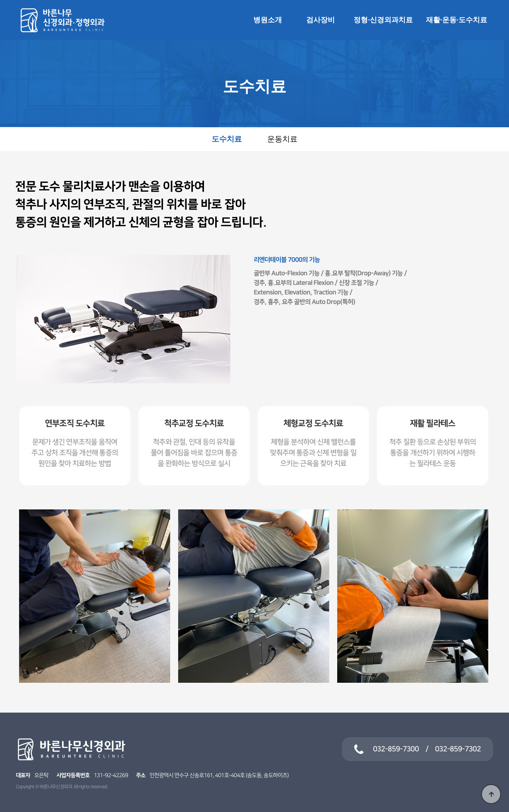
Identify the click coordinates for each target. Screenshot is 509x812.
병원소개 (268, 20)
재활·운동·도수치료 (457, 20)
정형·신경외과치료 (384, 20)
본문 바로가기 (0, 0)
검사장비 (321, 20)
